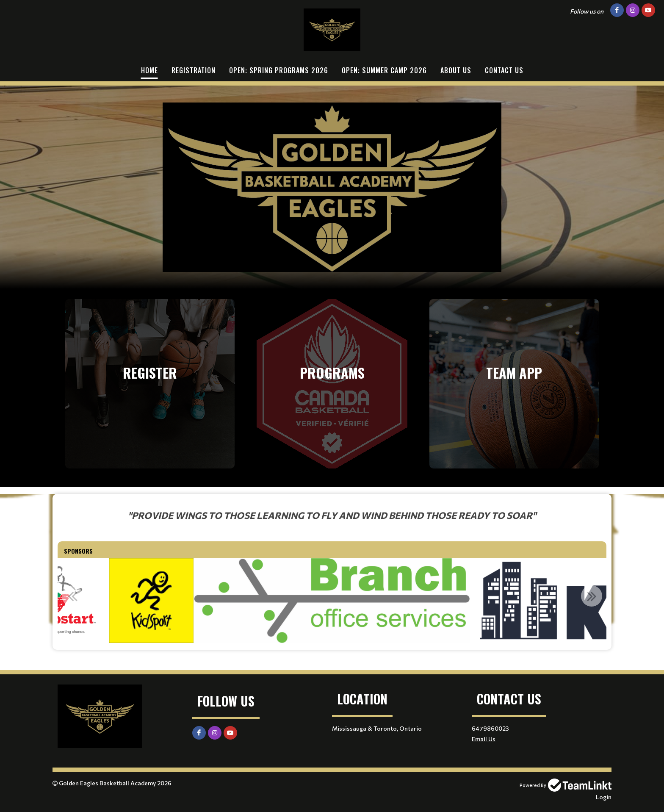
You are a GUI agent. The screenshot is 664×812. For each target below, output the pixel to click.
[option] (151, 601)
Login (604, 797)
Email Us (484, 739)
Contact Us (504, 70)
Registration (194, 70)
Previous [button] (72, 596)
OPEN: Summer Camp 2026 (384, 70)
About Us (456, 70)
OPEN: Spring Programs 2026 (279, 70)
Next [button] (592, 596)
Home (149, 70)
